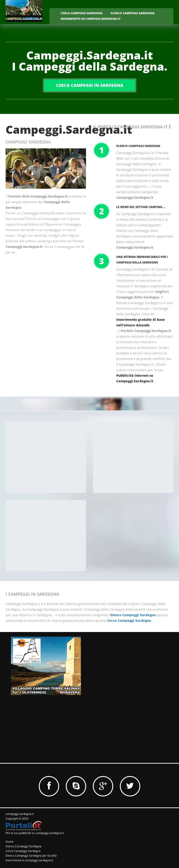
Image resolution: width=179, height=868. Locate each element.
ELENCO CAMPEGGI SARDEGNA (133, 13)
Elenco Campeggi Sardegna (138, 146)
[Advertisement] (48, 458)
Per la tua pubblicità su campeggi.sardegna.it (35, 833)
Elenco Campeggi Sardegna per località (31, 856)
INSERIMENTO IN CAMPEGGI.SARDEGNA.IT (91, 19)
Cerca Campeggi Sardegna (129, 620)
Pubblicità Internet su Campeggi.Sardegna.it (135, 378)
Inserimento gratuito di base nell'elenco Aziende (141, 322)
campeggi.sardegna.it (20, 814)
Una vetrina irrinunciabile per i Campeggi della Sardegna (142, 260)
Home (10, 842)
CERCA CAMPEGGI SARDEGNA (82, 13)
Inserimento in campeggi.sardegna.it (29, 860)
